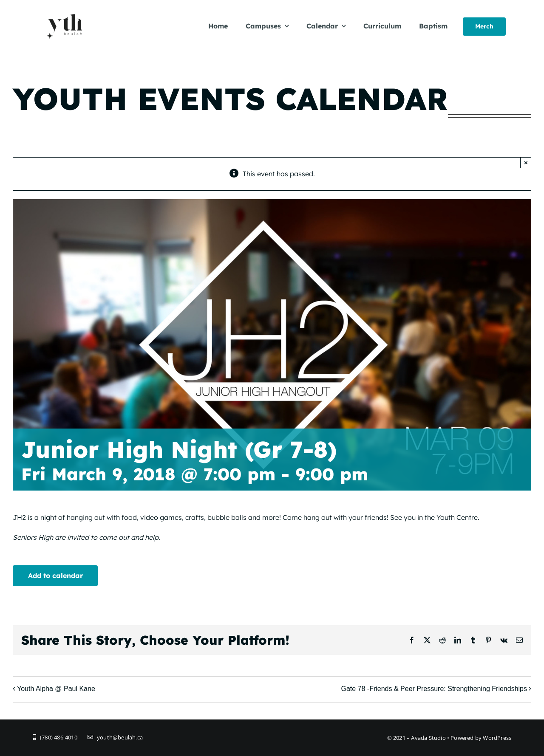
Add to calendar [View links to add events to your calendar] (55, 575)
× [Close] (526, 162)
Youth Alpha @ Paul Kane (56, 689)
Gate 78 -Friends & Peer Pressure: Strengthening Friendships (434, 689)
